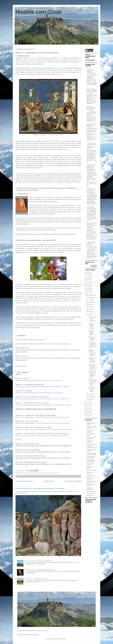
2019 (89, 289)
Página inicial (49, 481)
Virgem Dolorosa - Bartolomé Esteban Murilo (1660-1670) (40, 570)
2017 (89, 293)
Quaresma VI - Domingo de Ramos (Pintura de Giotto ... (92, 374)
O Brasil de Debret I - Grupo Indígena (91, 326)
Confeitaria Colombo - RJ (90, 489)
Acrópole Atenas (91, 470)
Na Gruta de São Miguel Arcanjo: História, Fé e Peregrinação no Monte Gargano (91, 168)
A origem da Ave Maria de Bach (91, 457)
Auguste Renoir (91, 476)
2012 (89, 411)
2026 (89, 273)
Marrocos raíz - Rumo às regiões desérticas (36, 579)
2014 (89, 407)
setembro (91, 302)
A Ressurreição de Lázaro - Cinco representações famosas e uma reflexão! (40, 488)
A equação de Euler (92, 444)
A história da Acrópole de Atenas (92, 447)
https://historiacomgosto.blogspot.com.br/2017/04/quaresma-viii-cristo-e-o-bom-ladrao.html (42, 423)
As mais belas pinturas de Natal (91, 208)
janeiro (90, 399)
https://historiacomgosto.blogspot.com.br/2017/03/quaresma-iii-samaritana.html (39, 393)
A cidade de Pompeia (90, 441)
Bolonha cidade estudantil (91, 478)
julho (90, 307)
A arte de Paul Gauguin (90, 431)
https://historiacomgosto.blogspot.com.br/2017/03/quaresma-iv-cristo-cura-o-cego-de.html (42, 399)
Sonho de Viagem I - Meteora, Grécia (91, 333)
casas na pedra (91, 493)
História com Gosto (39, 12)
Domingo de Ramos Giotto (50, 473)
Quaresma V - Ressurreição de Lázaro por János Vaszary (92, 382)
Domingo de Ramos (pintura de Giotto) (33, 473)
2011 (89, 413)
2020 (89, 286)
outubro (91, 300)
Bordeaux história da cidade (91, 482)
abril (90, 314)
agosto (90, 305)
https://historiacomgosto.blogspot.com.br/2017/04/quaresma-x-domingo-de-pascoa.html (41, 435)
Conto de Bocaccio (92, 491)
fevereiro (91, 397)
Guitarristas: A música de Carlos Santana (92, 389)
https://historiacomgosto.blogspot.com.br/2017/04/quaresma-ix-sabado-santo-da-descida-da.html (44, 429)
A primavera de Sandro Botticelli (91, 461)
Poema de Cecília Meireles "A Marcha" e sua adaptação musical (92, 126)
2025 (89, 275)
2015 (89, 404)
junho (90, 309)
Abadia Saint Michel (90, 468)
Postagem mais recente (24, 481)
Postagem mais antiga (73, 481)
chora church (90, 495)
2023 (89, 280)
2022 (89, 282)
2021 (89, 284)
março (90, 394)
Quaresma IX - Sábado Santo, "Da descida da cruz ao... (92, 353)
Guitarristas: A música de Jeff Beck (92, 338)
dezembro (91, 295)
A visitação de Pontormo (90, 464)
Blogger (64, 639)
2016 (89, 402)
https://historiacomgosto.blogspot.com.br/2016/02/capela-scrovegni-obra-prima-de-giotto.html (43, 344)
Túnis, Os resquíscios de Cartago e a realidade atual (38, 561)
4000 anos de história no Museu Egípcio (91, 424)
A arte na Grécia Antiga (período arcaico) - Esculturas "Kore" (91, 244)
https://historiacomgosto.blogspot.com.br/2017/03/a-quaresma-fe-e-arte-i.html (38, 380)
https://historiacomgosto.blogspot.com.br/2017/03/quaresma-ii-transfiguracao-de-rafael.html (42, 387)
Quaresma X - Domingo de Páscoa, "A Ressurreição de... (92, 345)
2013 (89, 409)
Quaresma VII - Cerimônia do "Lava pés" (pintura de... (92, 367)
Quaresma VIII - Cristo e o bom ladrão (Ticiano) (92, 360)
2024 (89, 277)
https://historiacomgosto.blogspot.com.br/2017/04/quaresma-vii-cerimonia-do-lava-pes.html (42, 417)
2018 (89, 291)
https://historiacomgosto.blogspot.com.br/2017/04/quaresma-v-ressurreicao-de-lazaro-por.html (43, 405)
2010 (89, 416)
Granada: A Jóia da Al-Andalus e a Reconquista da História (92, 225)
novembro (91, 298)
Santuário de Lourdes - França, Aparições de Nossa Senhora (91, 190)
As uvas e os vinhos (90, 473)
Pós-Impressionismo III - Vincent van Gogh (92, 319)
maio (90, 312)
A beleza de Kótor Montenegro (91, 438)
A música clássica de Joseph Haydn (91, 454)
